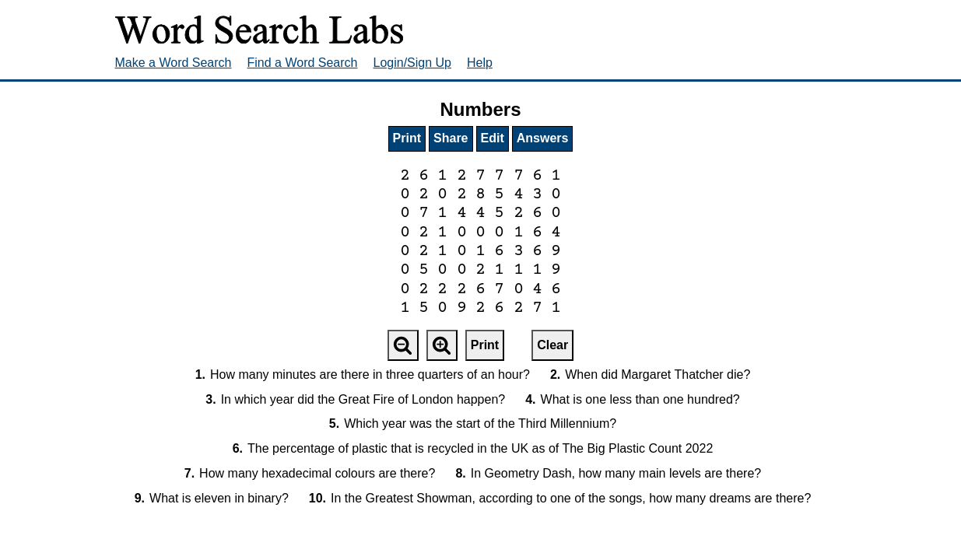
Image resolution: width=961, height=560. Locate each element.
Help (480, 63)
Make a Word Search (174, 63)
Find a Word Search (303, 63)
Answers (543, 138)
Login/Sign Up (413, 63)
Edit (493, 138)
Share (451, 138)
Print (407, 138)
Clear (552, 345)
